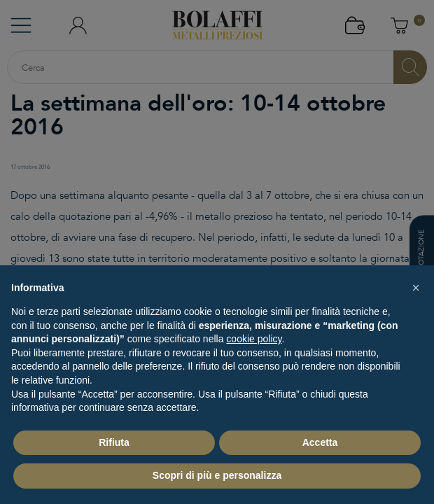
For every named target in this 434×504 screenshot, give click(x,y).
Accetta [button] (320, 442)
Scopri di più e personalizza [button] (217, 475)
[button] (416, 288)
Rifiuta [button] (114, 442)
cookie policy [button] (254, 339)
